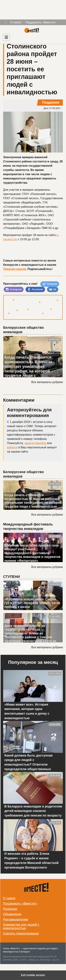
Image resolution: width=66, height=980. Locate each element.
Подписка (10, 909)
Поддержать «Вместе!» (41, 22)
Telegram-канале (15, 269)
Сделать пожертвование (21, 933)
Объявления (12, 914)
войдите (12, 447)
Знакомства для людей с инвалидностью (21, 926)
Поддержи (51, 102)
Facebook (35, 289)
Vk (53, 289)
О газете (16, 22)
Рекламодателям (15, 919)
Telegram (50, 284)
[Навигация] (6, 37)
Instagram (14, 289)
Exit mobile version (33, 975)
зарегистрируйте (35, 443)
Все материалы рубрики (47, 382)
